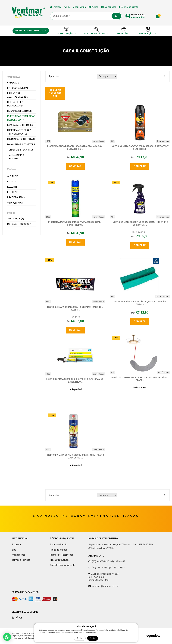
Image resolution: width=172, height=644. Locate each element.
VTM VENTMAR (15, 203)
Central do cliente (128, 7)
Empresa (56, 7)
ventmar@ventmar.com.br (105, 586)
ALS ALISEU (13, 176)
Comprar (75, 166)
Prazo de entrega (59, 550)
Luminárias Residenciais (21, 139)
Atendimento (18, 555)
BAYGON (12, 182)
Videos (93, 7)
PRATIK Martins (16, 197)
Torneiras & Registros (20, 150)
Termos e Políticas (21, 560)
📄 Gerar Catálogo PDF (55, 93)
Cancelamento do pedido (63, 565)
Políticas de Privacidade (106, 630)
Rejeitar (80, 638)
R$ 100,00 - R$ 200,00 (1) (20, 224)
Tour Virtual (80, 7)
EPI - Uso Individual (18, 88)
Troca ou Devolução (60, 560)
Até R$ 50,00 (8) (16, 219)
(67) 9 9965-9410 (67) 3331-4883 (109, 561)
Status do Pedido (59, 545)
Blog (67, 7)
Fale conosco (108, 7)
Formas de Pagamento (61, 555)
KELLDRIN (12, 187)
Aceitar (92, 638)
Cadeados (13, 83)
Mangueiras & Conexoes (21, 144)
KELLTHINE (13, 192)
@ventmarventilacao (113, 516)
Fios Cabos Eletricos (19, 111)
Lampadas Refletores (20, 125)
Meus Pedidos (138, 17)
